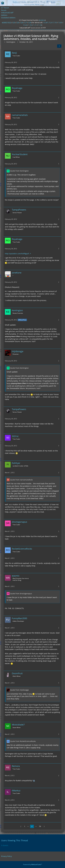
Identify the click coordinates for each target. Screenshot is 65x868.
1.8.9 (60, 23)
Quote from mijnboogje (19, 690)
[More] (59, 62)
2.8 (30, 23)
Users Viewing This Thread (15, 840)
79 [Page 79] (40, 826)
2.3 (14, 23)
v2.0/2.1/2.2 (7, 23)
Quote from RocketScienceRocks (23, 741)
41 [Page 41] (32, 826)
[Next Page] (44, 827)
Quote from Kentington (19, 171)
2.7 (26, 23)
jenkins (42, 20)
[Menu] (62, 3)
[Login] (56, 3)
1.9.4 (25, 25)
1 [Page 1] (25, 826)
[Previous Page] (21, 827)
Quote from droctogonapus (21, 594)
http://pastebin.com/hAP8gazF (17, 254)
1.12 (40, 25)
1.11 (35, 25)
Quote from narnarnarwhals (21, 480)
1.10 (30, 25)
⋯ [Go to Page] (28, 826)
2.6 (22, 23)
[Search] (50, 3)
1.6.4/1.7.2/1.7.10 (50, 23)
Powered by (33, 864)
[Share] (59, 46)
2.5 (18, 23)
